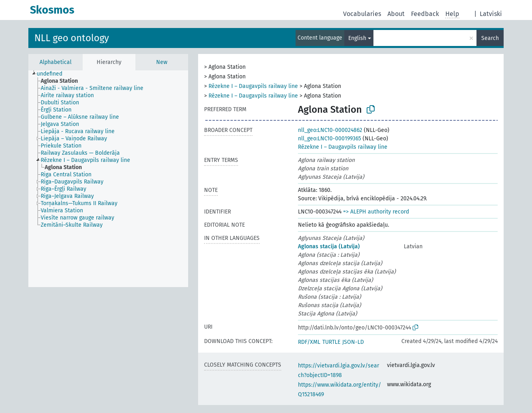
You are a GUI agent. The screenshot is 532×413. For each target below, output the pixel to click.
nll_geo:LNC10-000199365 (330, 139)
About (396, 14)
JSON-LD (353, 342)
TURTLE (331, 342)
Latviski (491, 14)
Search (490, 38)
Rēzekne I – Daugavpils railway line (253, 86)
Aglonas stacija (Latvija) (329, 246)
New (162, 62)
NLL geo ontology (72, 38)
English (357, 38)
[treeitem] (53, 74)
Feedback (425, 14)
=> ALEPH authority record (376, 212)
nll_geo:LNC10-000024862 (330, 130)
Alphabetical (56, 62)
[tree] (108, 179)
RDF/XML (309, 342)
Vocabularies (362, 14)
